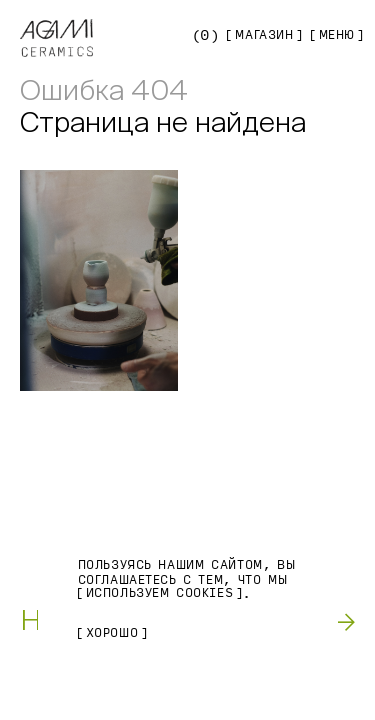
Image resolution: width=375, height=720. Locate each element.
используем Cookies (160, 593)
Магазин (264, 35)
